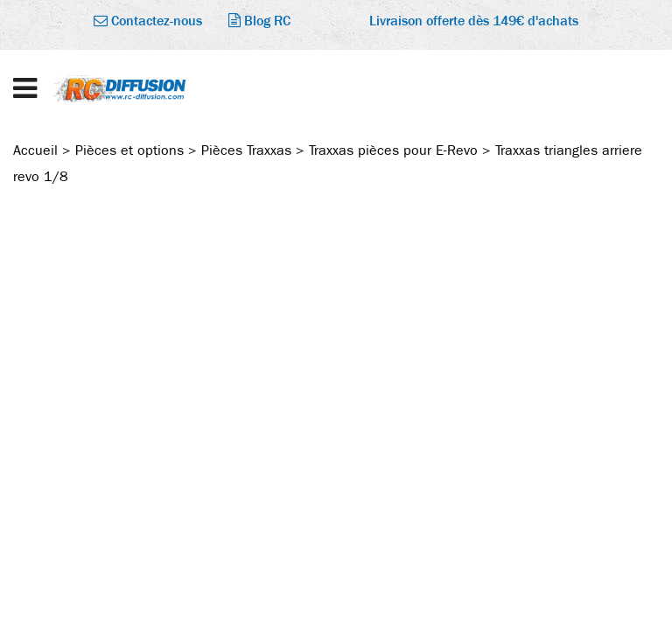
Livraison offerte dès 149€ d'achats (474, 21)
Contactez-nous (148, 21)
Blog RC (259, 21)
